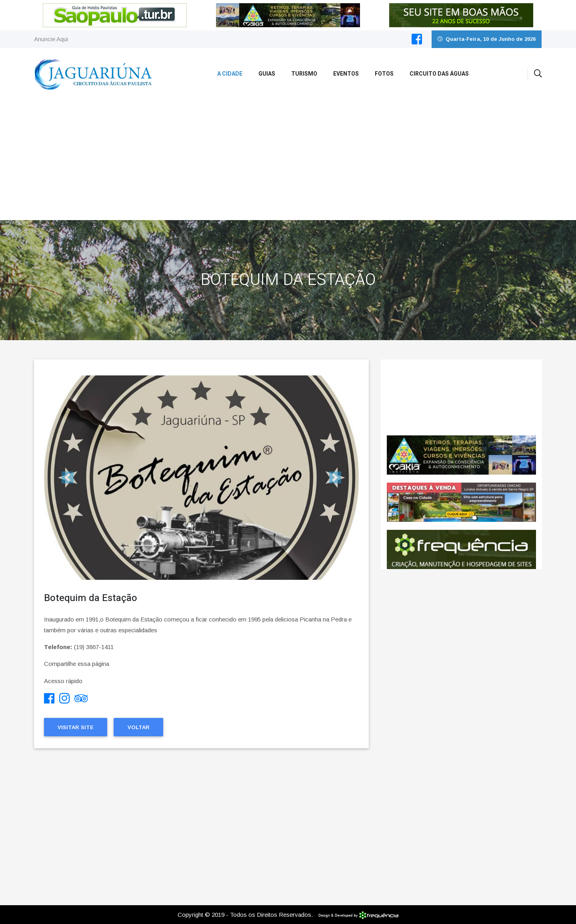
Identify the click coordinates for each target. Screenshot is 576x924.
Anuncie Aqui (51, 39)
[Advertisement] (288, 160)
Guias (267, 74)
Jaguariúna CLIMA (461, 397)
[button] (68, 478)
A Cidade (230, 74)
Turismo (304, 74)
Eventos (346, 74)
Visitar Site (76, 727)
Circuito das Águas (439, 74)
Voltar (139, 727)
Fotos (384, 74)
